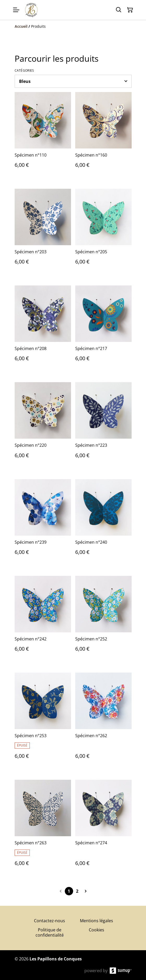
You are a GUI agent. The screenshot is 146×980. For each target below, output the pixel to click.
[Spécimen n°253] (43, 721)
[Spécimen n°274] (103, 828)
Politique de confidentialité (50, 932)
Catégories (24, 71)
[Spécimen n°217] (103, 329)
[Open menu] (16, 10)
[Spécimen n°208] (43, 329)
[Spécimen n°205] (103, 232)
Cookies (97, 930)
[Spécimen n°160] (103, 135)
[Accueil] (21, 26)
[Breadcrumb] (73, 26)
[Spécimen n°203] (43, 232)
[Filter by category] (73, 81)
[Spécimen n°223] (103, 425)
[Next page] (86, 891)
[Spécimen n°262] (103, 721)
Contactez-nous (49, 921)
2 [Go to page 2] (77, 891)
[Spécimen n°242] (43, 619)
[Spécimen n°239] (43, 522)
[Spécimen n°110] (43, 135)
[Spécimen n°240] (103, 522)
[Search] (119, 10)
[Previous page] (61, 891)
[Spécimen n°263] (43, 828)
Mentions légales (97, 921)
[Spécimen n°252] (103, 619)
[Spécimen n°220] (43, 425)
